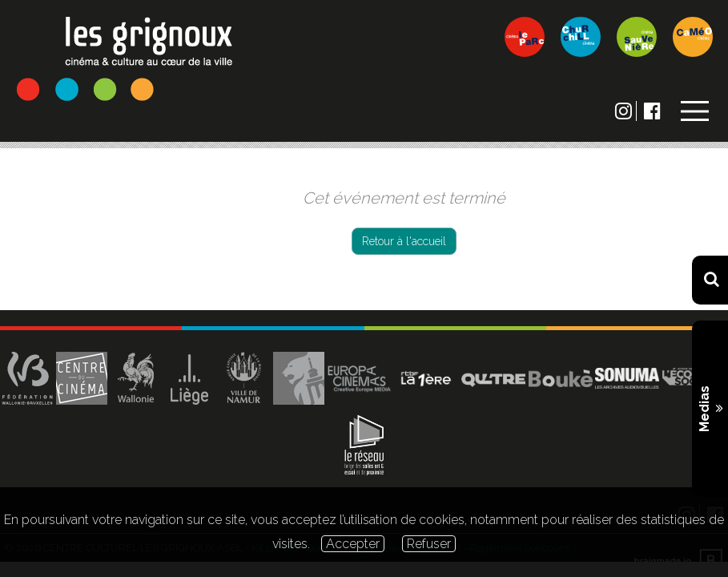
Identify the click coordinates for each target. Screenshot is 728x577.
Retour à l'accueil (404, 241)
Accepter (353, 544)
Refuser (429, 544)
